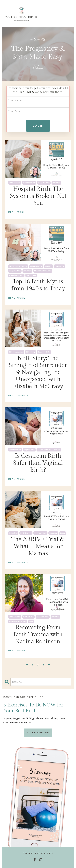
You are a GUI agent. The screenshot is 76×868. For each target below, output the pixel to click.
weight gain (31, 275)
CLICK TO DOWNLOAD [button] (38, 733)
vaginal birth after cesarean (49, 450)
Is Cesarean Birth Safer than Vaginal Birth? (38, 463)
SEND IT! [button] (38, 126)
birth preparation (16, 352)
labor (63, 533)
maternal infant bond (43, 271)
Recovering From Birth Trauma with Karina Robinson (38, 635)
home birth (60, 266)
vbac (31, 621)
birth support (15, 617)
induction (56, 183)
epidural (49, 266)
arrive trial (13, 533)
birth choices (15, 183)
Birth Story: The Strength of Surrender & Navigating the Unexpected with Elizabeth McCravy (38, 372)
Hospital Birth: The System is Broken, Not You (38, 196)
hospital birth (44, 183)
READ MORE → (19, 212)
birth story (30, 352)
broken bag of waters (18, 266)
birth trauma (28, 617)
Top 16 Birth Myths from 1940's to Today (38, 285)
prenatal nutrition (16, 275)
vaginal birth (29, 450)
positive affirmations (18, 621)
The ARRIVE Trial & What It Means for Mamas (38, 546)
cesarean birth (29, 183)
